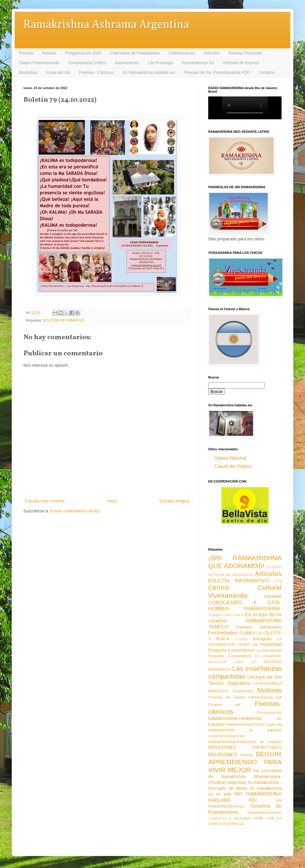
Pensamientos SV (198, 63)
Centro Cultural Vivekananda (245, 592)
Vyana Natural (230, 458)
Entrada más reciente (45, 501)
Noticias (49, 53)
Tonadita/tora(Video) (264, 813)
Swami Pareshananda (39, 63)
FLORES (241, 639)
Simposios (237, 782)
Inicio (112, 501)
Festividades (223, 633)
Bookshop (28, 72)
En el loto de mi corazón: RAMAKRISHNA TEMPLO (245, 621)
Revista (247, 755)
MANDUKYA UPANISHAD (231, 691)
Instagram (262, 639)
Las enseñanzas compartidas (245, 672)
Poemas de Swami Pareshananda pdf (245, 697)
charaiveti (273, 596)
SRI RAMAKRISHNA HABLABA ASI (245, 797)
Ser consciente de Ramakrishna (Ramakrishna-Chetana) (245, 777)
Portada (26, 53)
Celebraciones (182, 53)
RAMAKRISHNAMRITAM (226, 736)
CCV (278, 581)
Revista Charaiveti (245, 53)
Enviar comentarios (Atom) (75, 511)
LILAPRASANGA (268, 684)
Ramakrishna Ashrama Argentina (106, 25)
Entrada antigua (174, 501)
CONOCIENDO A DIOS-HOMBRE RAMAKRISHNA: (245, 606)
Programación (269, 713)
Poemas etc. (225, 705)
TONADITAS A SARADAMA (230, 818)
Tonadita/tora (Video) (87, 63)
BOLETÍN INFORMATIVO (64, 320)
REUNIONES (223, 755)
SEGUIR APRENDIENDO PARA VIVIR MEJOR (245, 762)
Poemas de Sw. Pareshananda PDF (217, 72)
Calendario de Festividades (135, 53)
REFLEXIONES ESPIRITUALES (245, 747)
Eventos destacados (259, 627)
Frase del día (58, 72)
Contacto (267, 72)
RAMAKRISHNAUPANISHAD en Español (245, 742)
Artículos (211, 53)
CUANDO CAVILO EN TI (226, 615)
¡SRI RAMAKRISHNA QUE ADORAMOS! (245, 562)
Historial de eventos (241, 63)
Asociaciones (127, 63)
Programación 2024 (83, 53)
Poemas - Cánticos (96, 72)
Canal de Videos (233, 466)
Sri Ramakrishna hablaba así (149, 72)
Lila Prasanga (160, 63)
